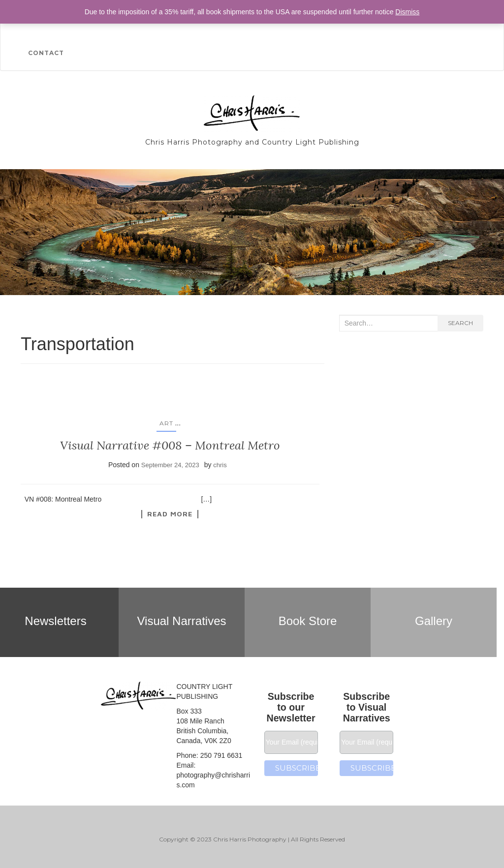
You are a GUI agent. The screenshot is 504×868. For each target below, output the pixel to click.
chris (220, 465)
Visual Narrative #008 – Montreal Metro (170, 445)
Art (166, 423)
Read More (170, 514)
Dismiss (407, 12)
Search (460, 323)
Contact (46, 53)
